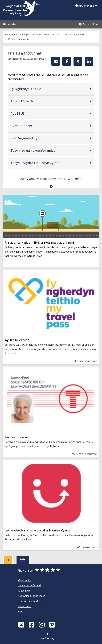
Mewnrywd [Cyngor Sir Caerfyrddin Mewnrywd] (24, 591)
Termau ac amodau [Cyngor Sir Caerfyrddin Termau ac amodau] (29, 601)
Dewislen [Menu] (9, 24)
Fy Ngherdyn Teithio (37, 89)
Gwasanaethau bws (74, 35)
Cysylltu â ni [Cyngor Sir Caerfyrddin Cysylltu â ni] (25, 580)
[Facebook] (32, 624)
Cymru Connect (33, 126)
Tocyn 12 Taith (33, 101)
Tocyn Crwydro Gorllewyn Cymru (46, 163)
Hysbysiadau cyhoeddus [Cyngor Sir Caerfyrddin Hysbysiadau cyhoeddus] (32, 596)
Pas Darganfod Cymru (38, 138)
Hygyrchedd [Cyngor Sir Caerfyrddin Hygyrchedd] (25, 606)
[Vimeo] (52, 624)
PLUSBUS (29, 113)
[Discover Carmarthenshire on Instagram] (42, 624)
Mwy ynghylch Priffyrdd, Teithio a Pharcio (51, 179)
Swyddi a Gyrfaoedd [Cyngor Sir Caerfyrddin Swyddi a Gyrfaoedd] (29, 585)
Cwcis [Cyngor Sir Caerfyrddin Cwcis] (21, 611)
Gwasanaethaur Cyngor (17, 35)
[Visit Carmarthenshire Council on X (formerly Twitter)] (22, 624)
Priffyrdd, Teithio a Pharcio (47, 35)
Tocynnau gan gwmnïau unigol (45, 150)
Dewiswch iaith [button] (86, 6)
